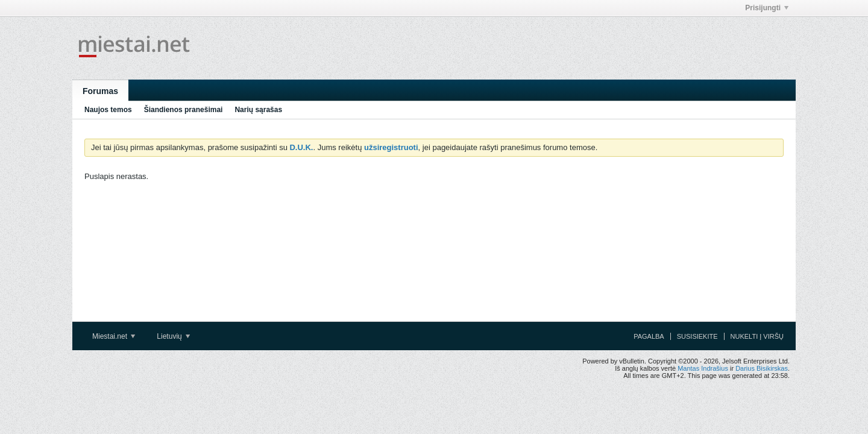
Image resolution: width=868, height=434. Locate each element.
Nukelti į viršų (757, 336)
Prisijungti (767, 8)
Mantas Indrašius (703, 368)
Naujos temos (108, 110)
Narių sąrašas (258, 110)
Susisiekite (697, 336)
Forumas (100, 91)
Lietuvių (173, 336)
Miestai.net (114, 336)
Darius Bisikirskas (762, 368)
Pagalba (649, 336)
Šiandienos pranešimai (184, 110)
